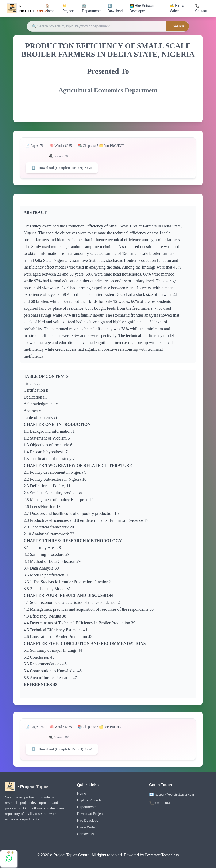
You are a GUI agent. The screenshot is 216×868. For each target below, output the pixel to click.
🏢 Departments (92, 8)
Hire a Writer (86, 827)
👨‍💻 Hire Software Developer (142, 8)
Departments (87, 807)
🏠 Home (50, 8)
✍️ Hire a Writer (177, 8)
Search (178, 26)
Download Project (90, 814)
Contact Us (85, 834)
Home (82, 794)
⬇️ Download (115, 8)
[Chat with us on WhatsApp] (9, 859)
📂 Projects (69, 8)
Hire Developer (88, 821)
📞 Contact (201, 8)
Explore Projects (89, 800)
